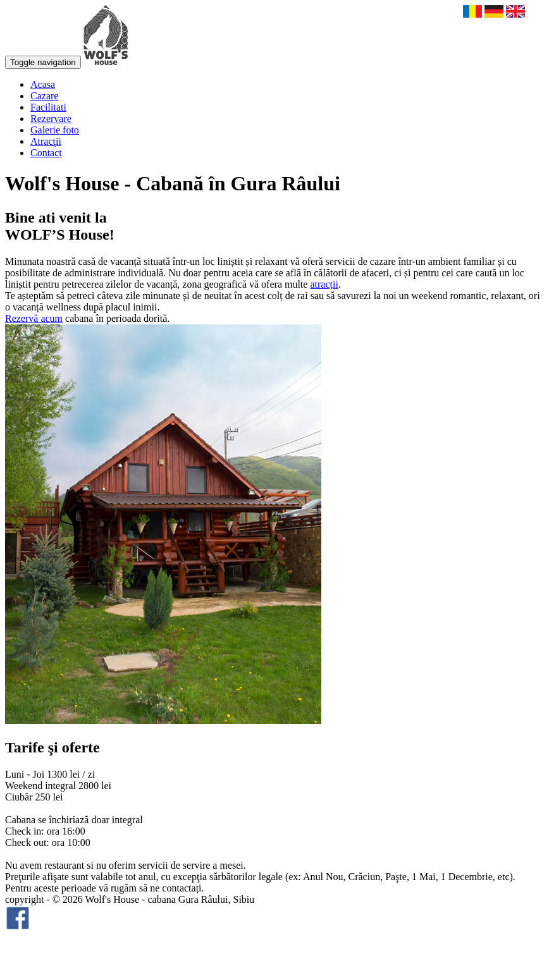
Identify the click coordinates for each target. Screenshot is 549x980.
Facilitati (48, 107)
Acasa (43, 84)
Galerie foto (55, 130)
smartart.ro (27, 964)
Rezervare (51, 119)
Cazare (44, 96)
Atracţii (46, 141)
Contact (46, 153)
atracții (324, 284)
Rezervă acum (34, 318)
